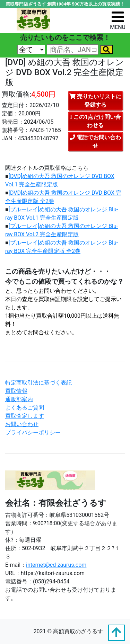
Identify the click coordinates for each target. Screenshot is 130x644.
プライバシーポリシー (33, 433)
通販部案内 (19, 399)
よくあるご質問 (25, 408)
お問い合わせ (22, 424)
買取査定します (25, 416)
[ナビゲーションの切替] (118, 20)
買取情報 (16, 391)
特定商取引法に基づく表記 (38, 383)
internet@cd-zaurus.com (56, 565)
